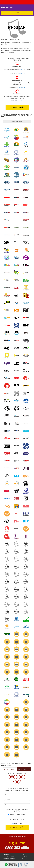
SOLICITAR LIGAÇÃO (17, 107)
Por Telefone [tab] (9, 769)
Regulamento (25, 859)
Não (15, 823)
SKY (16, 39)
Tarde (18, 815)
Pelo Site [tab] (22, 769)
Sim (21, 823)
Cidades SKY (29, 865)
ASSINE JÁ (17, 13)
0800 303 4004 (21, 74)
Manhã (12, 815)
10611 (22, 101)
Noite (25, 815)
